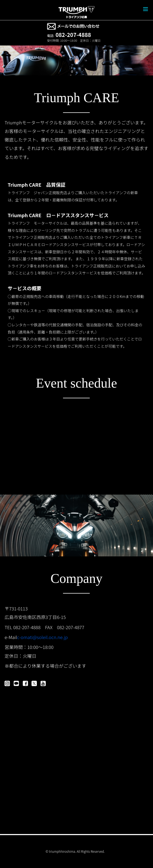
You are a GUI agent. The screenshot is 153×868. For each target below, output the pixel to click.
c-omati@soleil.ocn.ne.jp (42, 637)
